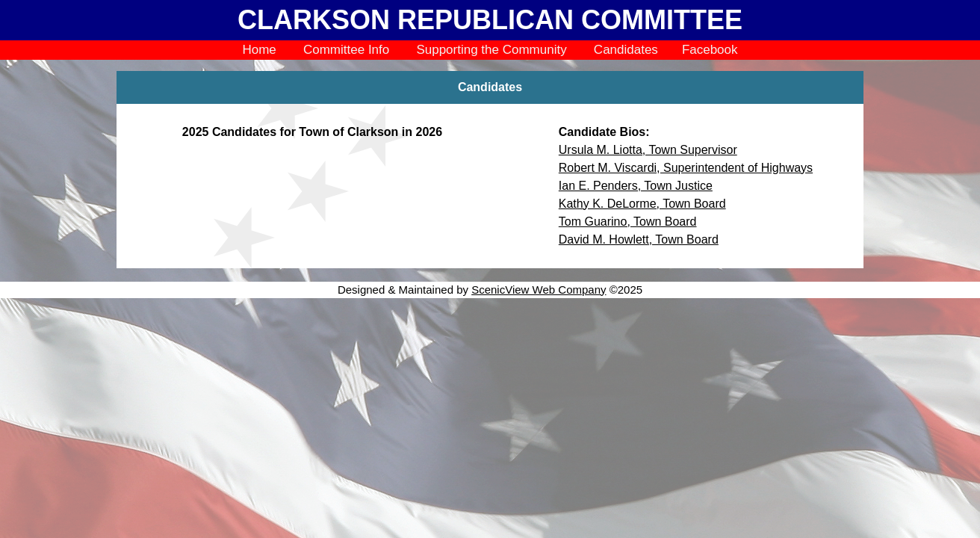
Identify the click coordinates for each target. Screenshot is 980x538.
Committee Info (346, 50)
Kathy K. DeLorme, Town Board (642, 204)
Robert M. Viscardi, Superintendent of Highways (686, 168)
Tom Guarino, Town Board (628, 222)
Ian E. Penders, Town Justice (636, 186)
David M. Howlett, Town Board (639, 239)
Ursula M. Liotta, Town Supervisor (648, 150)
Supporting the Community (491, 50)
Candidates (626, 50)
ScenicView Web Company (539, 290)
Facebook (710, 50)
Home (259, 50)
